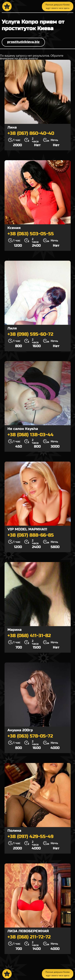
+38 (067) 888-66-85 (31, 535)
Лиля (12, 328)
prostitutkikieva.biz (23, 42)
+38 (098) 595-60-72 (30, 334)
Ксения (14, 228)
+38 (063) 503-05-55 (31, 234)
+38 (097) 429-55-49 (30, 837)
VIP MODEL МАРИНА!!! (27, 529)
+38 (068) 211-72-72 (29, 937)
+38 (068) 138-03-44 (30, 435)
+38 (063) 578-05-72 (30, 736)
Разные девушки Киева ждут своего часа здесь (58, 6)
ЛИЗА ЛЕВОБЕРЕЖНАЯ (28, 931)
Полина (14, 831)
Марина (15, 630)
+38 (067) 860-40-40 (31, 133)
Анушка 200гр (20, 730)
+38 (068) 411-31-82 (29, 636)
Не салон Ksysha (23, 429)
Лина (12, 127)
